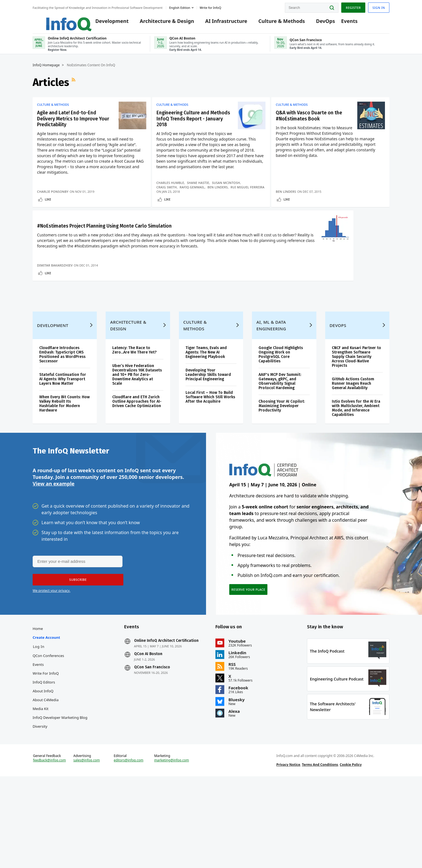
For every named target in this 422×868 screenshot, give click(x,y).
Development (104, 23)
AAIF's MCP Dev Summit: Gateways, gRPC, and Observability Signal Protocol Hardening (280, 452)
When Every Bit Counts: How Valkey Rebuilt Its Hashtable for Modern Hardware (64, 475)
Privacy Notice (288, 852)
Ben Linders (220, 192)
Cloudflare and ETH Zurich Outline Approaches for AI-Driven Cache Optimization (137, 472)
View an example (54, 559)
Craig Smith (169, 192)
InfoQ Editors (44, 762)
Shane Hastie (200, 187)
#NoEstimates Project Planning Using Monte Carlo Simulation (72, 248)
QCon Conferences (48, 735)
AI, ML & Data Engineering (271, 396)
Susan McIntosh (228, 187)
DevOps (317, 23)
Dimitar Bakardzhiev (55, 323)
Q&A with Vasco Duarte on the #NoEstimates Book (315, 122)
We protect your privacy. (51, 667)
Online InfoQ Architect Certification (166, 721)
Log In (39, 726)
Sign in (379, 6)
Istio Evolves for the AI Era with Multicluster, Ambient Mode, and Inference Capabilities (356, 479)
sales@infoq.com (87, 848)
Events (341, 23)
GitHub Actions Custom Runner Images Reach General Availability (353, 454)
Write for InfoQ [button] (210, 6)
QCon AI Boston (148, 734)
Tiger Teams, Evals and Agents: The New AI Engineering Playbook (206, 423)
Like (48, 208)
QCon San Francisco (152, 747)
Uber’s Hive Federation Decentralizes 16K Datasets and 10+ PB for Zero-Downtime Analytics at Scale (137, 446)
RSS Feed (74, 88)
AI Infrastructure (218, 23)
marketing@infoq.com (171, 848)
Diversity (40, 806)
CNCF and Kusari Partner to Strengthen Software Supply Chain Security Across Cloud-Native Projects (356, 428)
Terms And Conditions (320, 852)
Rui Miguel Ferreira (175, 196)
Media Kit (41, 788)
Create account (46, 717)
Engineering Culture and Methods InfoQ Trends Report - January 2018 (189, 126)
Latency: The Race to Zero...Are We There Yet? (134, 421)
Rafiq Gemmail (194, 192)
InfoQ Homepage (46, 71)
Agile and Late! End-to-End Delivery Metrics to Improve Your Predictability (72, 126)
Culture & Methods (273, 23)
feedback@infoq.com (49, 848)
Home (38, 708)
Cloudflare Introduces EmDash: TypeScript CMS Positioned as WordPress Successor (62, 425)
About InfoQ (43, 771)
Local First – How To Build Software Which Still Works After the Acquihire (210, 468)
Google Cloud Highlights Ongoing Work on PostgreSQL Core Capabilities (281, 425)
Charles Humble (172, 187)
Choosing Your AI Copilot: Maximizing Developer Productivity (282, 477)
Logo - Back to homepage (55, 20)
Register (353, 6)
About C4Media (46, 780)
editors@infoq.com (128, 848)
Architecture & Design (159, 23)
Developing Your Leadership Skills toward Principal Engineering (208, 446)
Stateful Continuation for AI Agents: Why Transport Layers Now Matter (63, 450)
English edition (180, 6)
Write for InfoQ (46, 753)
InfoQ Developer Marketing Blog (60, 797)
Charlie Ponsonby (53, 201)
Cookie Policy (351, 852)
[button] (76, 656)
